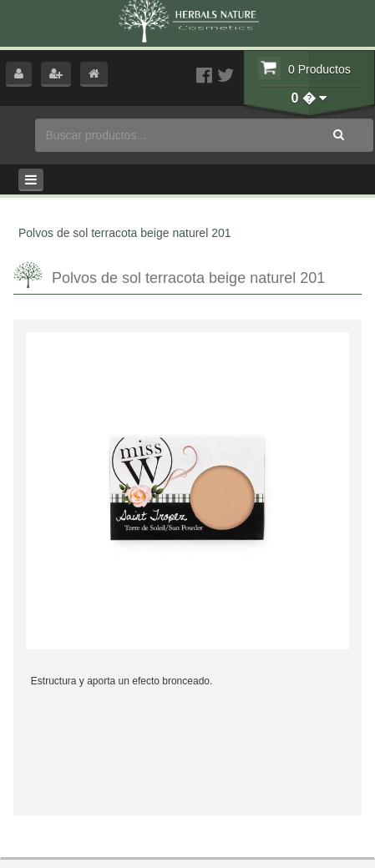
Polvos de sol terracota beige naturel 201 (125, 233)
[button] (19, 74)
